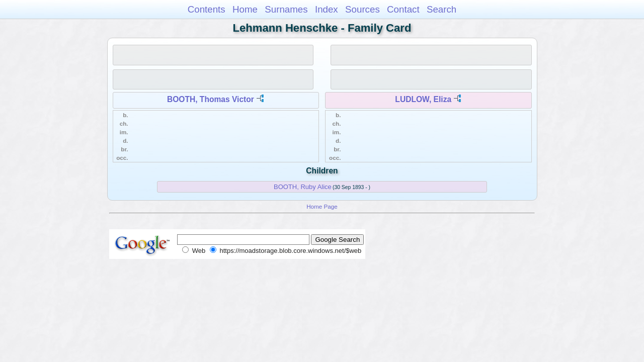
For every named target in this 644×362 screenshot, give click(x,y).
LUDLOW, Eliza (423, 99)
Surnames (286, 9)
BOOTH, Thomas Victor (211, 99)
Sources (363, 9)
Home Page (322, 206)
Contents (207, 9)
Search (441, 9)
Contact (403, 9)
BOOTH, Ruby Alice (303, 187)
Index (327, 9)
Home (245, 9)
